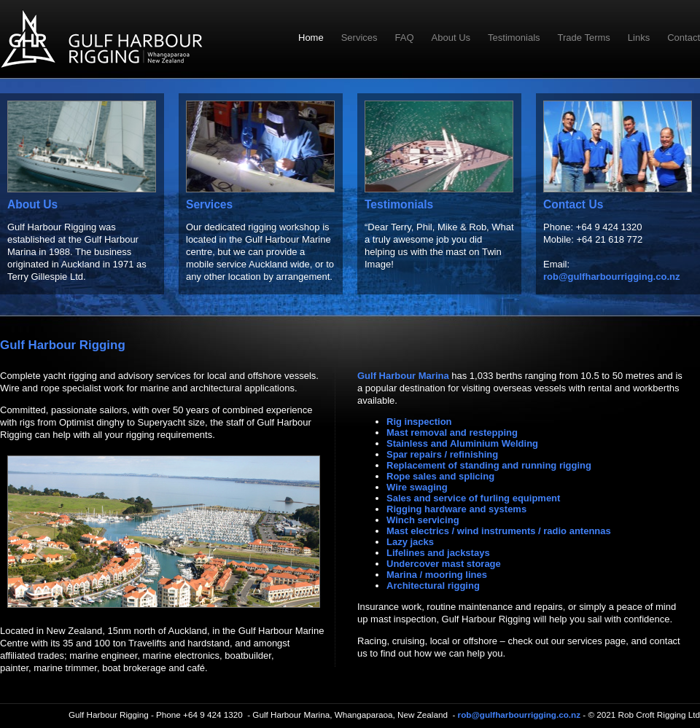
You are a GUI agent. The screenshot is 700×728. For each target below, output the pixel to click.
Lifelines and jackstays (438, 553)
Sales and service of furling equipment (473, 498)
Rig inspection (419, 422)
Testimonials (514, 38)
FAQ (405, 38)
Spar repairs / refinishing (442, 454)
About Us (451, 38)
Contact (684, 38)
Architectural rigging (433, 586)
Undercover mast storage (444, 564)
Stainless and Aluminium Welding (462, 443)
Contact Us (573, 204)
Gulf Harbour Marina (403, 376)
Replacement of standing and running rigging (489, 465)
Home (311, 38)
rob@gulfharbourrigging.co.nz (611, 277)
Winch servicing (423, 520)
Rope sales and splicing (440, 476)
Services (359, 38)
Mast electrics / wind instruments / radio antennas (499, 531)
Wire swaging (417, 487)
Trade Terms (584, 38)
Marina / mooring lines (437, 575)
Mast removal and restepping (452, 433)
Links (639, 38)
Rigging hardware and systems (456, 509)
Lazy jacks (410, 542)
